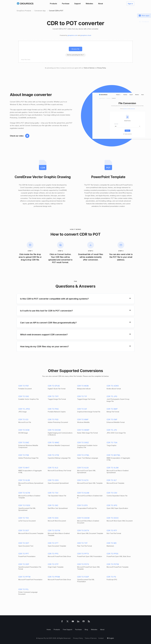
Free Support (68, 629)
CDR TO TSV (53, 493)
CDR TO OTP (53, 564)
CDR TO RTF (112, 530)
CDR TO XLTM (24, 493)
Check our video (17, 136)
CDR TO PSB (24, 455)
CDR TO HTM (53, 455)
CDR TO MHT (24, 468)
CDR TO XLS (53, 468)
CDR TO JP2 (112, 430)
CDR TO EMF (112, 419)
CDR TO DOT (24, 530)
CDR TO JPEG (24, 409)
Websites (89, 4)
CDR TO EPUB (54, 386)
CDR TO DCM (24, 430)
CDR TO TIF (82, 396)
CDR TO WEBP (83, 430)
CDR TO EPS (82, 505)
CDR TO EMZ (24, 443)
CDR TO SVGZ (83, 443)
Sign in (130, 4)
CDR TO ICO (23, 419)
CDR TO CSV (112, 493)
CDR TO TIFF (53, 396)
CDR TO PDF (24, 386)
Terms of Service (89, 68)
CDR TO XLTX (83, 480)
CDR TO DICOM (54, 430)
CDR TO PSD (53, 419)
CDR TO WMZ (53, 443)
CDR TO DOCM (83, 518)
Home (49, 629)
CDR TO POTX (83, 564)
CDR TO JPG (112, 396)
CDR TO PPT (24, 554)
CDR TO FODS (24, 505)
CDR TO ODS (53, 480)
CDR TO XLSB (24, 480)
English (111, 638)
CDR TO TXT (82, 543)
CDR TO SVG (24, 396)
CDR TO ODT (24, 543)
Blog (86, 629)
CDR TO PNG (53, 409)
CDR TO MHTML (113, 455)
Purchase (66, 4)
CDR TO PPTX (83, 554)
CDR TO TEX (24, 518)
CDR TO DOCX (113, 518)
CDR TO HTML (83, 455)
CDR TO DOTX (83, 530)
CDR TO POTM (113, 564)
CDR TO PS (111, 577)
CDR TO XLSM (113, 468)
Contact (101, 638)
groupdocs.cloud (86, 35)
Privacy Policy (102, 68)
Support (77, 4)
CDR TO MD (112, 543)
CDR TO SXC (53, 505)
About (100, 4)
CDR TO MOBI (83, 386)
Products (53, 4)
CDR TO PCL (23, 589)
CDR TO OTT (53, 543)
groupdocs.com (73, 35)
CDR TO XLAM (83, 493)
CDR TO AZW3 (113, 386)
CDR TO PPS (53, 554)
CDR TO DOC (53, 518)
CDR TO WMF (83, 419)
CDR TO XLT (112, 480)
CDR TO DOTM (54, 530)
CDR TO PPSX (112, 554)
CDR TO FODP (83, 577)
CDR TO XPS (112, 505)
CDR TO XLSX (83, 468)
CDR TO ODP (24, 564)
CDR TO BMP (112, 409)
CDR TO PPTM (24, 577)
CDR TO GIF (82, 409)
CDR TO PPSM (54, 577)
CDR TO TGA (112, 443)
